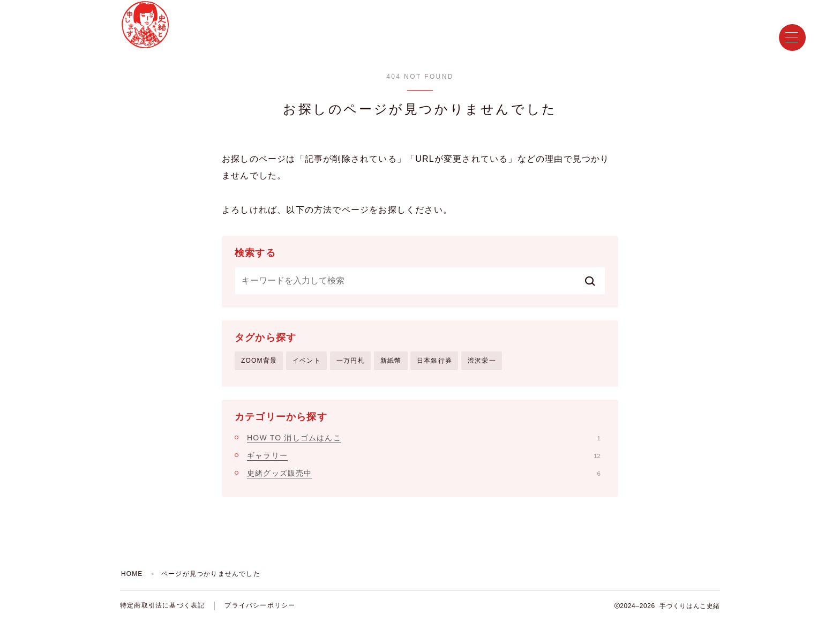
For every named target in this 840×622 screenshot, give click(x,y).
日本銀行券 (434, 361)
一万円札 (351, 361)
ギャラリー (424, 455)
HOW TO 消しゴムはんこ (424, 438)
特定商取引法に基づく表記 (162, 606)
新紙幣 (391, 361)
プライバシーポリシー (260, 606)
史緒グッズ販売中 (424, 473)
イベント (307, 361)
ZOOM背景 (259, 361)
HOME (132, 574)
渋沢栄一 (482, 361)
